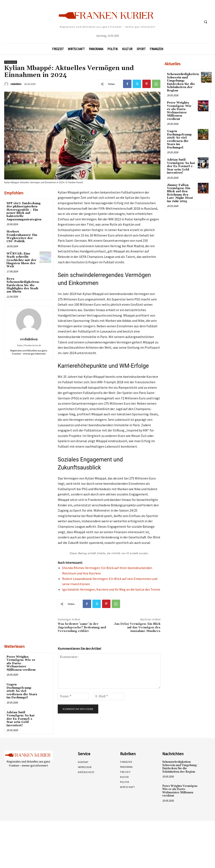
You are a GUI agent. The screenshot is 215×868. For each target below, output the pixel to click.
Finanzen (11, 62)
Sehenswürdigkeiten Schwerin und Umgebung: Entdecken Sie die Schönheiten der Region (183, 82)
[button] (206, 22)
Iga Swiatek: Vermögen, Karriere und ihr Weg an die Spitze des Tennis (111, 589)
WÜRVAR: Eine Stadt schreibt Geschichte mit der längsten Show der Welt (21, 260)
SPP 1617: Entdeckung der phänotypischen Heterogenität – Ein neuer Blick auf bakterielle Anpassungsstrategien (24, 211)
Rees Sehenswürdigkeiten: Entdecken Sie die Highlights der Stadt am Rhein (23, 285)
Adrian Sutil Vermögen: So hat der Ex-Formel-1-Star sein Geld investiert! (21, 719)
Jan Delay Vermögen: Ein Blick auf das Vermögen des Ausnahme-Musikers (137, 628)
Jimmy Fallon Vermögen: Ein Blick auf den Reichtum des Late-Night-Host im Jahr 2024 (180, 193)
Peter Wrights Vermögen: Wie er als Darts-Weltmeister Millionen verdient (21, 663)
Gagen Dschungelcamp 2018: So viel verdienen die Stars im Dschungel (22, 691)
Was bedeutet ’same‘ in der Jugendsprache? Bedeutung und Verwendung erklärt (82, 628)
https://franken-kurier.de (29, 345)
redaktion (16, 84)
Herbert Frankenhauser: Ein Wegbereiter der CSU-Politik (22, 236)
